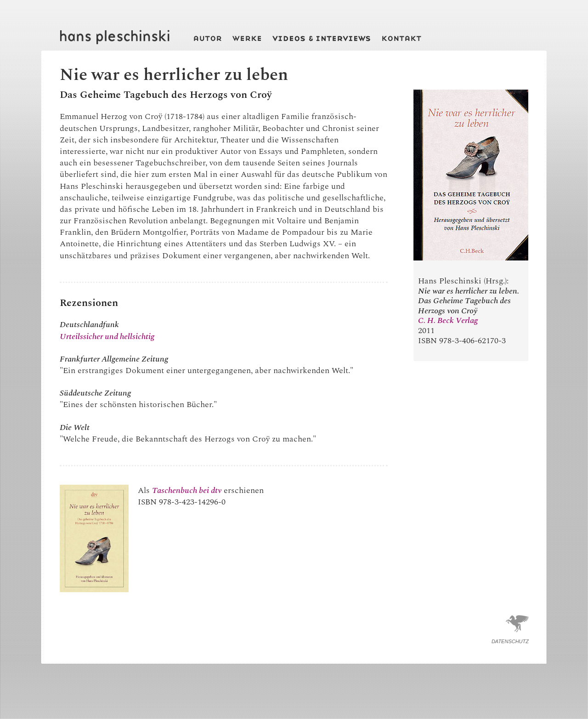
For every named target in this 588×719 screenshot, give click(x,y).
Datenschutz (510, 641)
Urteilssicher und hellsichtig (107, 337)
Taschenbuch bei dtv (187, 490)
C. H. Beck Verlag (448, 320)
